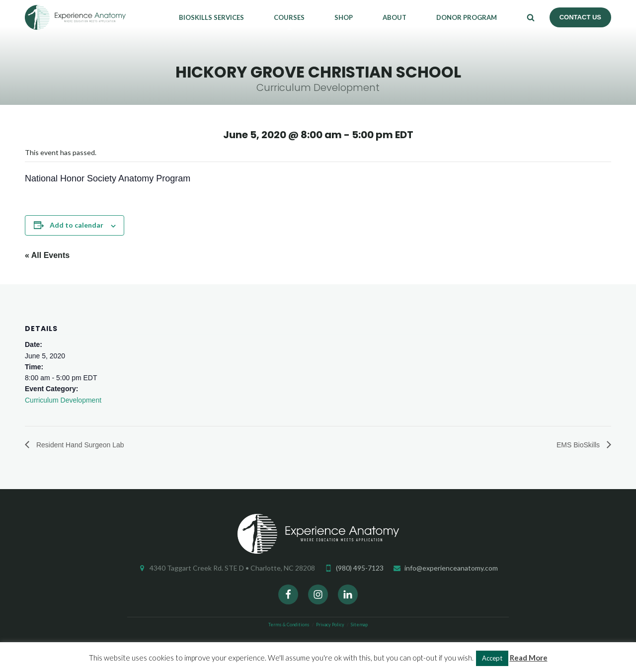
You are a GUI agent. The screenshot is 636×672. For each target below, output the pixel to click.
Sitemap (359, 625)
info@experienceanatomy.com (451, 568)
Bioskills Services (211, 17)
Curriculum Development (63, 400)
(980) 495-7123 (360, 568)
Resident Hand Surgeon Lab (79, 445)
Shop (344, 17)
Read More (529, 658)
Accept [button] (492, 658)
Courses (289, 17)
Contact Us (580, 17)
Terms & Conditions (289, 625)
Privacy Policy (330, 625)
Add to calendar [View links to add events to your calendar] (77, 225)
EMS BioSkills (579, 445)
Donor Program (467, 17)
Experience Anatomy (75, 17)
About (395, 17)
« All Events (47, 255)
